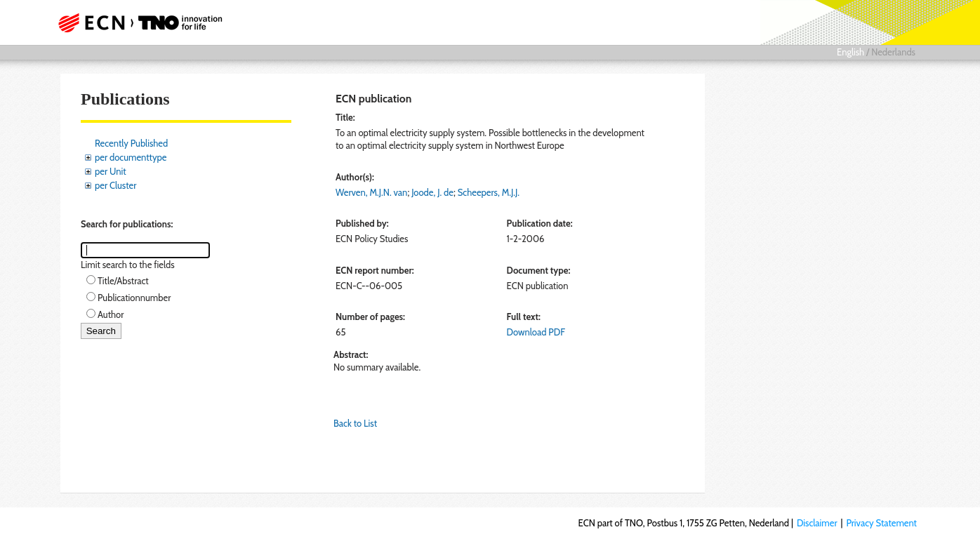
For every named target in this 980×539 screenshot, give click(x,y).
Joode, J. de (432, 192)
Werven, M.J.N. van (371, 192)
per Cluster (115, 185)
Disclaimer (817, 523)
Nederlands (893, 52)
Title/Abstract (123, 281)
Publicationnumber (134, 298)
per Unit (111, 171)
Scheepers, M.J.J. (489, 192)
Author (111, 314)
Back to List (355, 423)
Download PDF (536, 332)
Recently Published (131, 143)
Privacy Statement (881, 523)
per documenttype (131, 157)
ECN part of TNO (135, 22)
